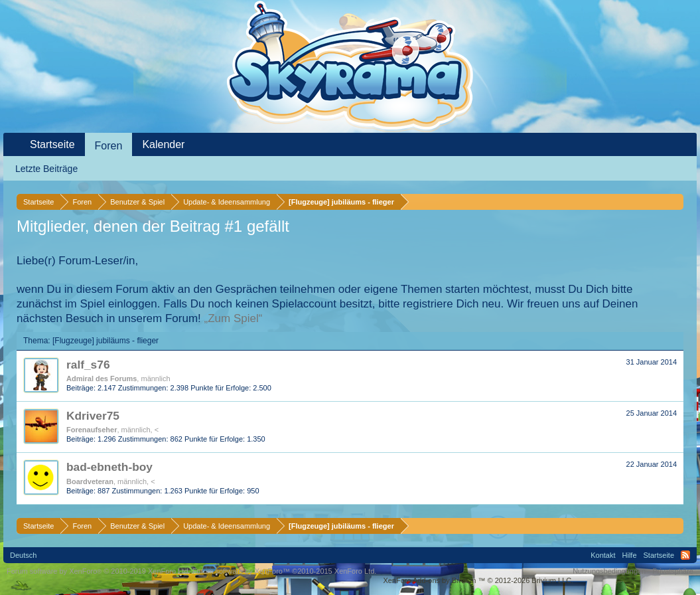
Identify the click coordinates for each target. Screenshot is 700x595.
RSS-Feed (685, 555)
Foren (109, 146)
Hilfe (630, 555)
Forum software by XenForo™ (285, 571)
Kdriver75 (93, 416)
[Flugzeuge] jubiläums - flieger (105, 341)
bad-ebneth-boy (109, 467)
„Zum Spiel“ (234, 318)
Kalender (163, 144)
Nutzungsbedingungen (609, 571)
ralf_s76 (88, 365)
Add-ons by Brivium (478, 580)
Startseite (52, 144)
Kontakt (603, 555)
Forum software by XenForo (99, 571)
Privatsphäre (673, 571)
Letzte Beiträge (46, 169)
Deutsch (23, 555)
